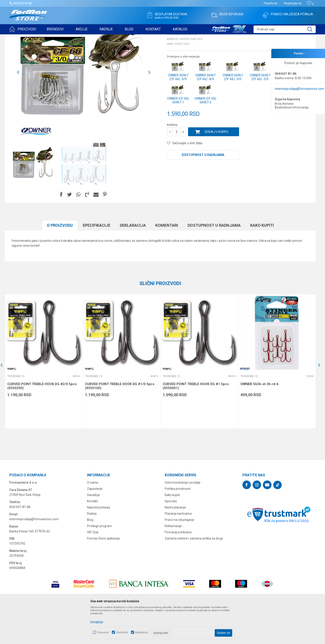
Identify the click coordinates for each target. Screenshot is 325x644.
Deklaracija (133, 260)
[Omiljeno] (310, 4)
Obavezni (103, 632)
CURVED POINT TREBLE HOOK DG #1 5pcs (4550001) (196, 420)
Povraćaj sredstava (178, 567)
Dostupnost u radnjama (203, 189)
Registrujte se (293, 3)
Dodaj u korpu (216, 166)
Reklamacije (173, 560)
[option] (34, 198)
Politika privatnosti (178, 523)
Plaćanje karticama (178, 548)
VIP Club (93, 567)
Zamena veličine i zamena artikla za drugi (194, 573)
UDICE (47, 37)
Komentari (167, 260)
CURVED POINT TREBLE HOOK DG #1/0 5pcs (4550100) (120, 420)
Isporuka (171, 536)
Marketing (142, 632)
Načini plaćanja (175, 542)
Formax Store (17, 37)
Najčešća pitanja (98, 542)
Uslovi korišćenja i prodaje (183, 517)
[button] (285, 29)
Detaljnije (97, 622)
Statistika (122, 632)
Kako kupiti (262, 260)
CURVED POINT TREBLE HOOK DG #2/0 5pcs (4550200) (42, 420)
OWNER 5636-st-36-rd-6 (260, 418)
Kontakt (92, 536)
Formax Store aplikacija (103, 573)
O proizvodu (60, 260)
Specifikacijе (96, 260)
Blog (90, 554)
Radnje (92, 548)
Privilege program (99, 560)
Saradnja (93, 529)
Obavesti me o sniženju (292, 146)
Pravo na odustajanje (179, 554)
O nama (93, 517)
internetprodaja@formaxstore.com (299, 89)
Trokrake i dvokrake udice (70, 37)
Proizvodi (35, 37)
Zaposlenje (95, 523)
